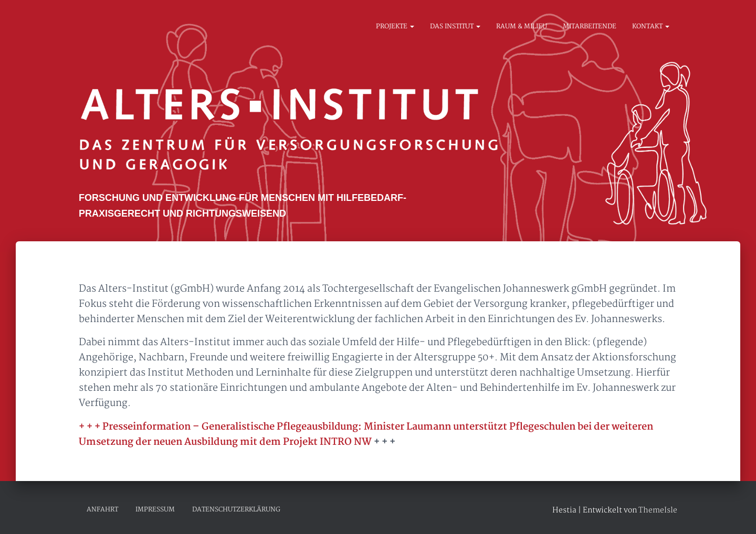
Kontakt (651, 27)
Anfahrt (102, 510)
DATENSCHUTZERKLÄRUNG (236, 510)
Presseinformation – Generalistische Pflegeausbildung (231, 427)
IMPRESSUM (155, 510)
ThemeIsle (658, 510)
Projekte (395, 27)
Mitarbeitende (590, 27)
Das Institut (455, 27)
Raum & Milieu (522, 27)
